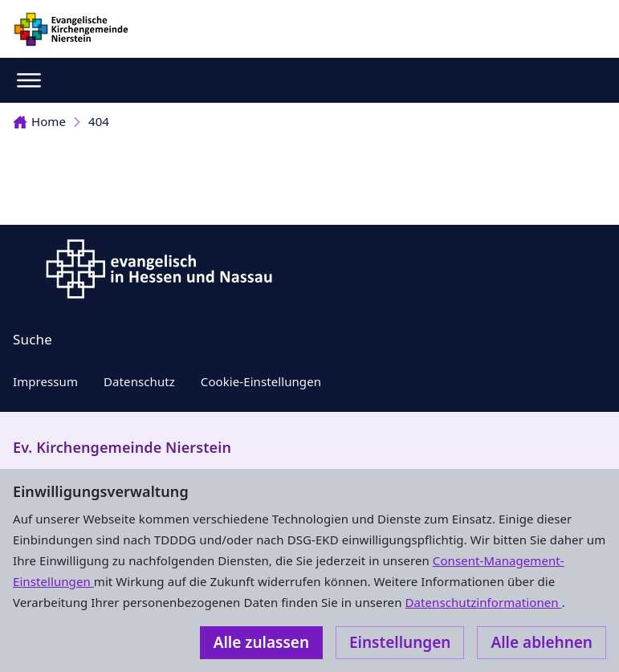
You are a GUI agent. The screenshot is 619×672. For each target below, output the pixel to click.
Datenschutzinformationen (483, 602)
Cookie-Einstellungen (261, 381)
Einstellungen (400, 642)
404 (99, 121)
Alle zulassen (261, 642)
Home (39, 121)
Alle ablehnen (542, 642)
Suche (33, 339)
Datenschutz (139, 381)
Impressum (45, 381)
